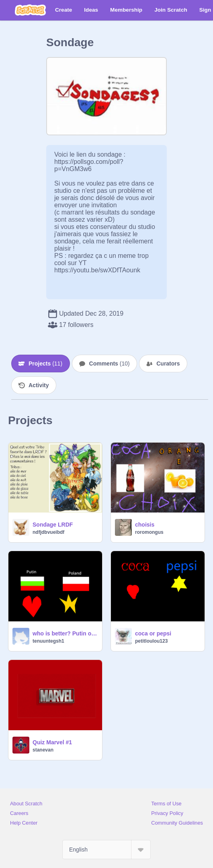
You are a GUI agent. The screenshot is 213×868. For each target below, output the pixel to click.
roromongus (149, 532)
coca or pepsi (153, 633)
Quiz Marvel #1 (52, 742)
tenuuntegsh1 (48, 641)
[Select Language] (106, 850)
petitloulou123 (151, 641)
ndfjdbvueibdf (48, 532)
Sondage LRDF (53, 525)
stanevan (43, 750)
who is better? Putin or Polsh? (65, 633)
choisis (145, 525)
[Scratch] (30, 10)
